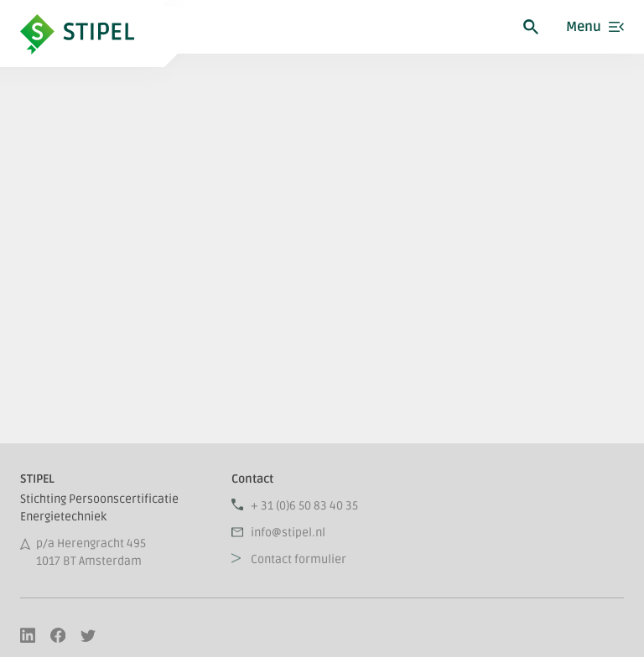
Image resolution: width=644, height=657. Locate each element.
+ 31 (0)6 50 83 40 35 (304, 506)
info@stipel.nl (288, 533)
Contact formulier (299, 559)
